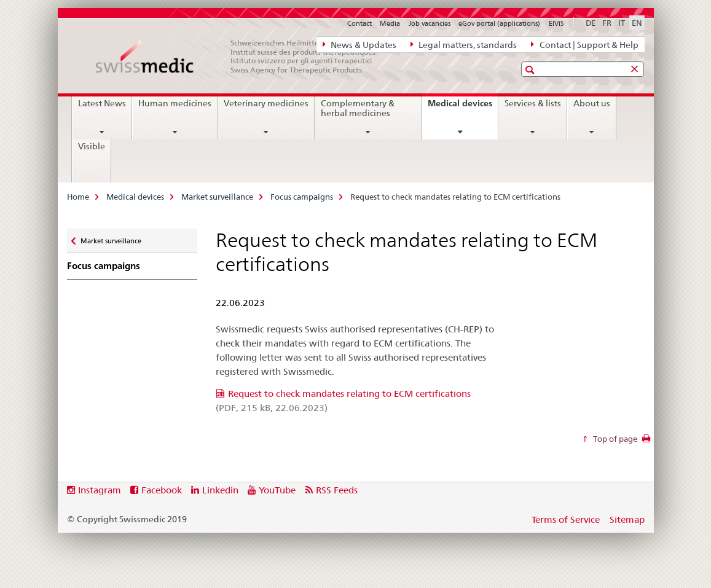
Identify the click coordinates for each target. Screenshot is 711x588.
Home (78, 197)
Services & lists (533, 103)
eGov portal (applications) (499, 23)
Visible (92, 146)
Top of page (614, 439)
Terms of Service (566, 519)
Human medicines (175, 103)
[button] (531, 70)
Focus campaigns (302, 197)
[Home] (242, 57)
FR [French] (607, 23)
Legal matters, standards (464, 44)
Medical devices (463, 108)
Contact (359, 23)
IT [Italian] (622, 23)
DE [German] (591, 23)
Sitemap (627, 519)
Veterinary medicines (266, 103)
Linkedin (220, 490)
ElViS (556, 23)
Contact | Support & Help (584, 44)
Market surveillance (217, 197)
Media (390, 23)
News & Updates (359, 44)
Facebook (162, 490)
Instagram (100, 490)
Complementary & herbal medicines (358, 108)
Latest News (102, 103)
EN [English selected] (637, 23)
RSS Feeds (337, 490)
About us (592, 103)
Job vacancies (430, 23)
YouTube (277, 490)
